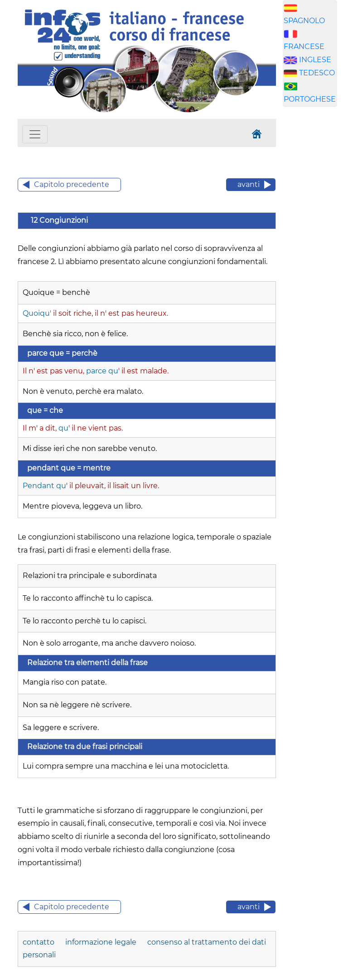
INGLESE (315, 60)
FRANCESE (304, 47)
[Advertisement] (315, 256)
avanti (249, 184)
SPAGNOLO (304, 21)
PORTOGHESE (310, 99)
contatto (39, 942)
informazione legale (101, 942)
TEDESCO (317, 73)
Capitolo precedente (72, 184)
